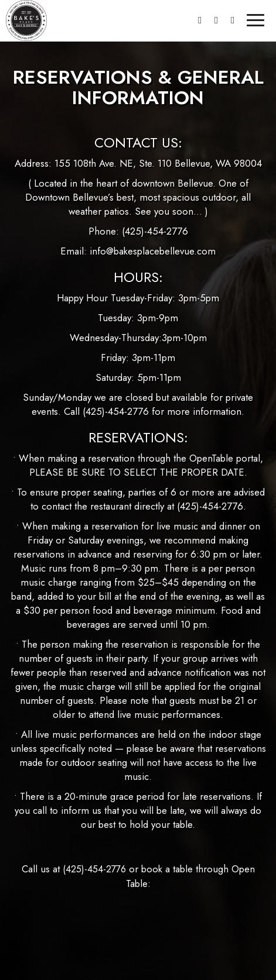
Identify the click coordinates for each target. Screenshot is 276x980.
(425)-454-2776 (155, 231)
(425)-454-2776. (212, 506)
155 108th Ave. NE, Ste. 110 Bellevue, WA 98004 (158, 163)
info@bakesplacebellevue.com (153, 251)
